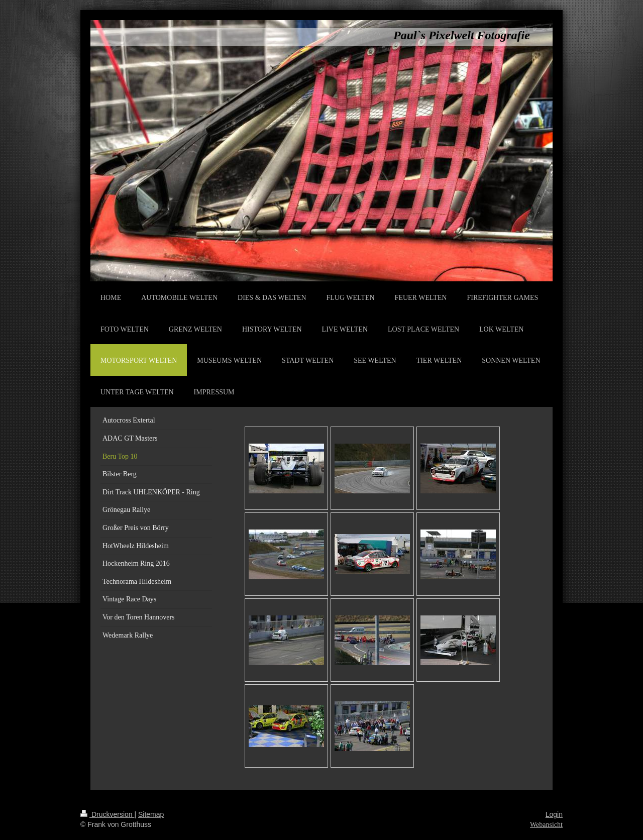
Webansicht (546, 825)
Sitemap (151, 814)
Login (554, 814)
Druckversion (107, 814)
